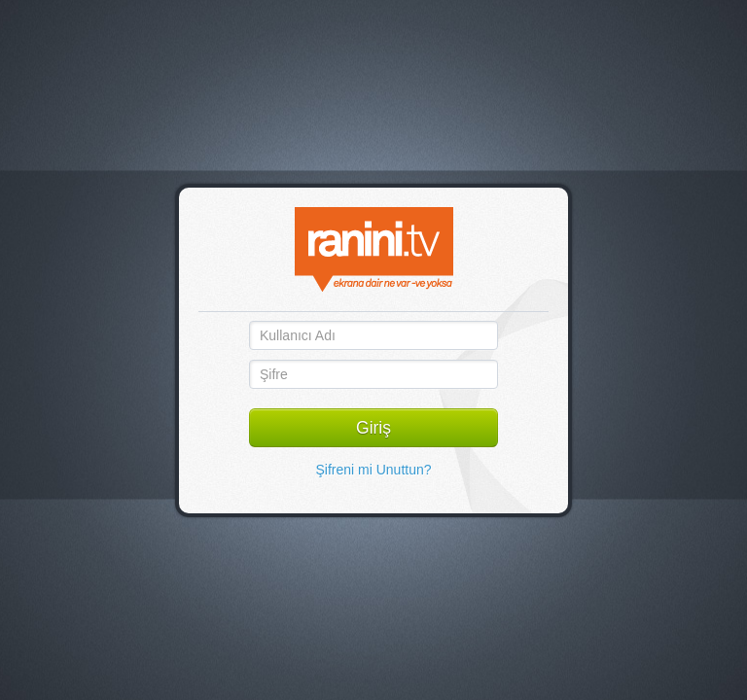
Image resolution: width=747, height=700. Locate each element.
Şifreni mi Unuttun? (373, 470)
